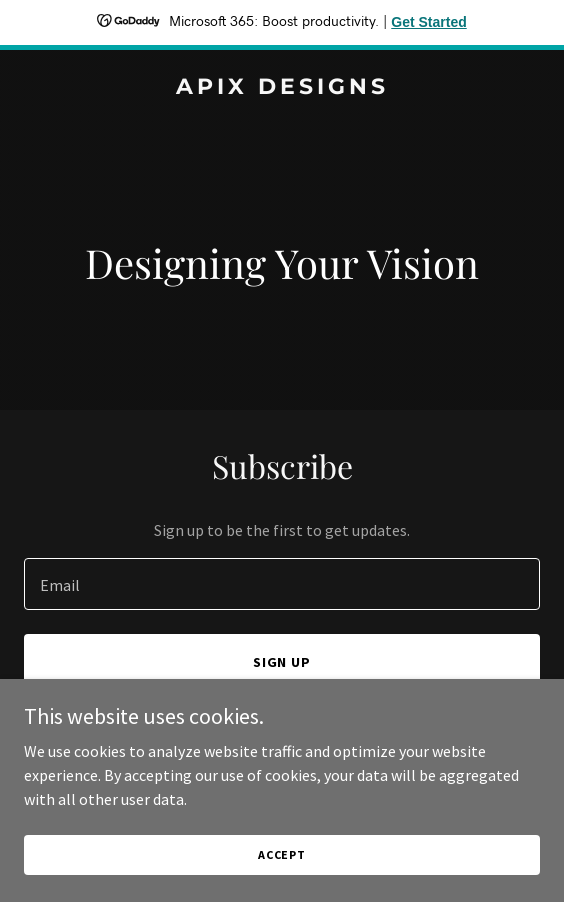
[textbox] (282, 584)
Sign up (282, 662)
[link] (282, 88)
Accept (282, 881)
